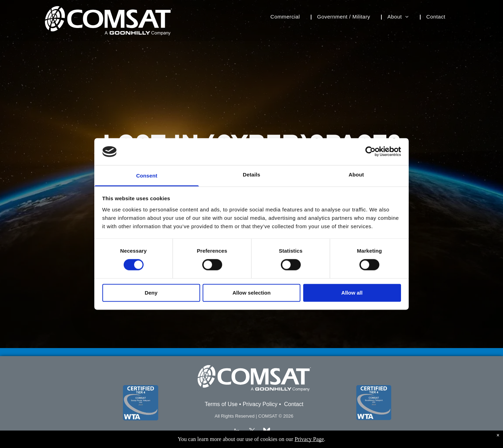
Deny (151, 293)
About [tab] (356, 175)
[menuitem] (289, 17)
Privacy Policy (260, 404)
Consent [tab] (147, 176)
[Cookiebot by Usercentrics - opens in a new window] (370, 152)
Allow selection (251, 293)
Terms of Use (221, 404)
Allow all (352, 293)
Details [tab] (251, 175)
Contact (294, 404)
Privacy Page (309, 439)
